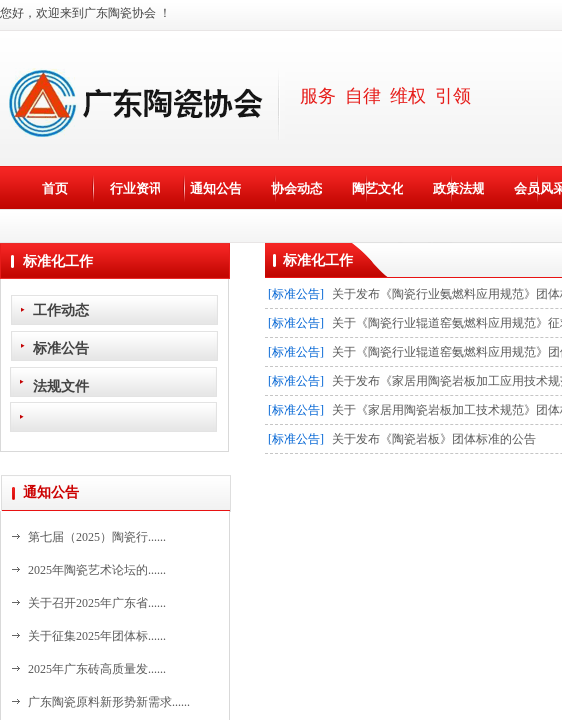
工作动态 (61, 310)
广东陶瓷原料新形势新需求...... (109, 702)
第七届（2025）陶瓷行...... (97, 537)
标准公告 (61, 348)
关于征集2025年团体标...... (97, 636)
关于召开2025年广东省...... (97, 603)
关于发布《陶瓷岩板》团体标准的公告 (434, 439)
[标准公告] (296, 294)
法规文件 (61, 386)
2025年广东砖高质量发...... (97, 669)
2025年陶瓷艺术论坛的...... (97, 570)
